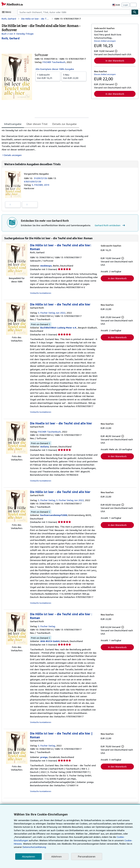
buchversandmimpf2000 (53, 515)
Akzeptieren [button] (28, 857)
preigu (44, 754)
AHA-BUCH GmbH (50, 642)
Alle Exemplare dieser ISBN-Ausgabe (55, 69)
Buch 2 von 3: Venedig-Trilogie (17, 34)
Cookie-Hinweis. (96, 844)
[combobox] (74, 12)
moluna (44, 447)
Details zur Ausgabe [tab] (62, 124)
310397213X (41, 178)
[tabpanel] (45, 143)
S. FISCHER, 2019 (42, 185)
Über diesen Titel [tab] (36, 124)
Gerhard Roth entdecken (108, 226)
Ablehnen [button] (56, 857)
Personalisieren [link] (86, 857)
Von (48, 76)
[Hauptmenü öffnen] (7, 12)
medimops (46, 266)
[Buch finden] (135, 12)
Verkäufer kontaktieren (40, 293)
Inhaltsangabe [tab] (12, 124)
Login (126, 5)
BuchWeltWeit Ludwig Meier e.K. (58, 328)
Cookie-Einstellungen (102, 840)
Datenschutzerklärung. (107, 847)
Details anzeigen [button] (13, 155)
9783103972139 (32, 182)
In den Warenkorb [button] (115, 60)
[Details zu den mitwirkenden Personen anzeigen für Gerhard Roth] (11, 38)
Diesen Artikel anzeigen (104, 41)
